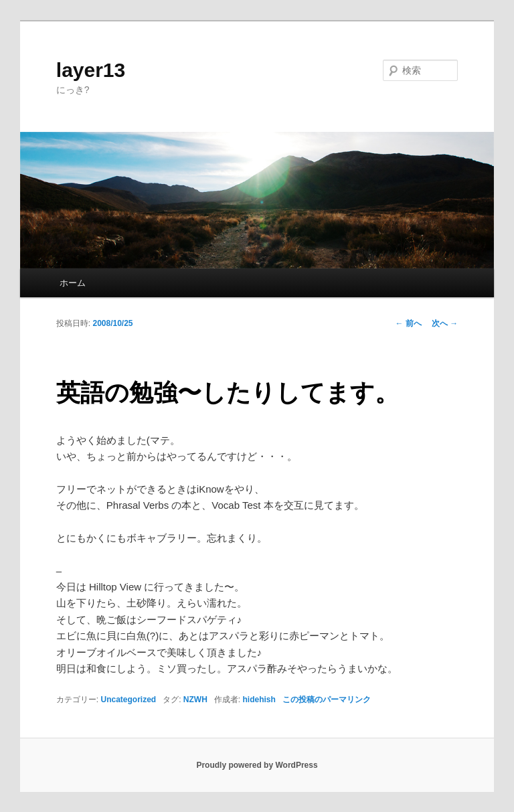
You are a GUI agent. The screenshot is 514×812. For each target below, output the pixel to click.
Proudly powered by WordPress (257, 765)
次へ (445, 323)
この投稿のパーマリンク (327, 700)
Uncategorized (128, 700)
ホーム (73, 283)
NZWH (195, 700)
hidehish (259, 700)
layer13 (91, 70)
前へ (409, 323)
